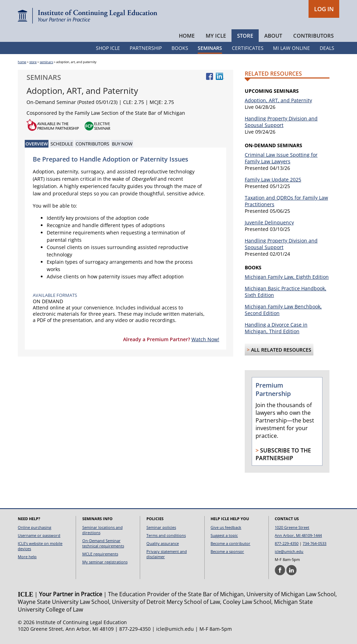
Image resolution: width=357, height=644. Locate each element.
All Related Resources (281, 350)
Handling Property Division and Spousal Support (281, 122)
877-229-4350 (287, 543)
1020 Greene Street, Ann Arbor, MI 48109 (66, 629)
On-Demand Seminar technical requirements (103, 543)
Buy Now (122, 144)
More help (27, 557)
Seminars (210, 48)
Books (180, 48)
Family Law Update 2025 (273, 179)
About (273, 36)
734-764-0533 (314, 543)
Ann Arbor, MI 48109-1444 (298, 535)
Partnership (146, 48)
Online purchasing (35, 527)
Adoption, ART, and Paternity (278, 100)
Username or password (39, 535)
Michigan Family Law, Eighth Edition (287, 277)
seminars (46, 62)
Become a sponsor (227, 551)
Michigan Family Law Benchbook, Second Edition (283, 310)
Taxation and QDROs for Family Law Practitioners (286, 201)
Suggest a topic (224, 535)
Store (245, 36)
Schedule (62, 144)
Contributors (313, 36)
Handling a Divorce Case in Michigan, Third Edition (276, 328)
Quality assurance (163, 543)
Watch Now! (205, 339)
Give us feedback (226, 527)
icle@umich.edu (289, 551)
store (33, 62)
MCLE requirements (100, 554)
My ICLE (216, 36)
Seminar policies (161, 527)
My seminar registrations (105, 562)
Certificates (248, 48)
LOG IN (324, 9)
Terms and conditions (166, 535)
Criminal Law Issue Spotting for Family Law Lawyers (281, 158)
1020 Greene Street (292, 527)
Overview (37, 144)
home (22, 62)
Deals (327, 48)
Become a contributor (230, 543)
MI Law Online (291, 48)
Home (187, 36)
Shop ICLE (108, 48)
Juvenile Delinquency (269, 222)
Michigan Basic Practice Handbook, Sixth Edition (286, 292)
